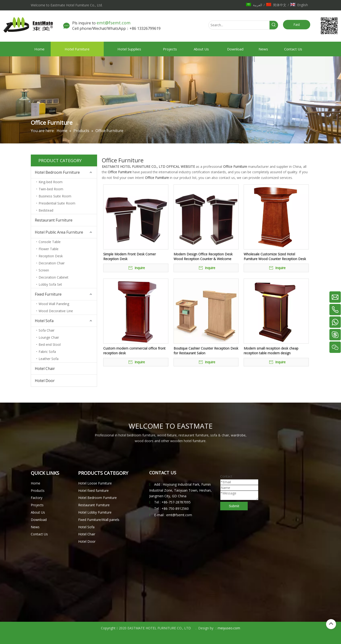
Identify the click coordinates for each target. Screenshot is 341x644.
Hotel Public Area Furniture (59, 232)
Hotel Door (45, 381)
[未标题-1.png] (329, 26)
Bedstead (46, 210)
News (35, 527)
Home (36, 483)
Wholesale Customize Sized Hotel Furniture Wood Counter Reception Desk (275, 256)
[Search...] (239, 25)
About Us (38, 512)
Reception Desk (51, 256)
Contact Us (39, 534)
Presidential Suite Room (57, 203)
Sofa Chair (47, 330)
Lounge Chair (49, 337)
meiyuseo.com (229, 628)
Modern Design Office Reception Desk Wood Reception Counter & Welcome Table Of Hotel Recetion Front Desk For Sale (204, 257)
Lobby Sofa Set (50, 284)
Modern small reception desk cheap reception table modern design (271, 351)
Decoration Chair (52, 263)
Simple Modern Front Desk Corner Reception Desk (130, 256)
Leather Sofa (49, 359)
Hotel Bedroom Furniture (57, 172)
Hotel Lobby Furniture (95, 512)
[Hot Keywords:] (274, 25)
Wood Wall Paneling (54, 304)
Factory (37, 498)
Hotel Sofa (44, 321)
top (331, 624)
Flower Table (49, 249)
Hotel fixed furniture (93, 491)
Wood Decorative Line (56, 311)
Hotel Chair (45, 369)
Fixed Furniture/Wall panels (99, 520)
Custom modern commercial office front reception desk (134, 351)
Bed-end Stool (50, 344)
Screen (44, 270)
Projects (37, 505)
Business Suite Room (55, 196)
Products (38, 491)
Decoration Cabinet (54, 277)
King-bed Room (51, 182)
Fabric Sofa (47, 352)
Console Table (50, 242)
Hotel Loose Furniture (95, 483)
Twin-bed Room (51, 189)
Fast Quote (297, 26)
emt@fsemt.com (114, 23)
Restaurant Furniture (54, 220)
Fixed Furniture (48, 294)
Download (39, 520)
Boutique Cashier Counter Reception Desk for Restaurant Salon (206, 351)
